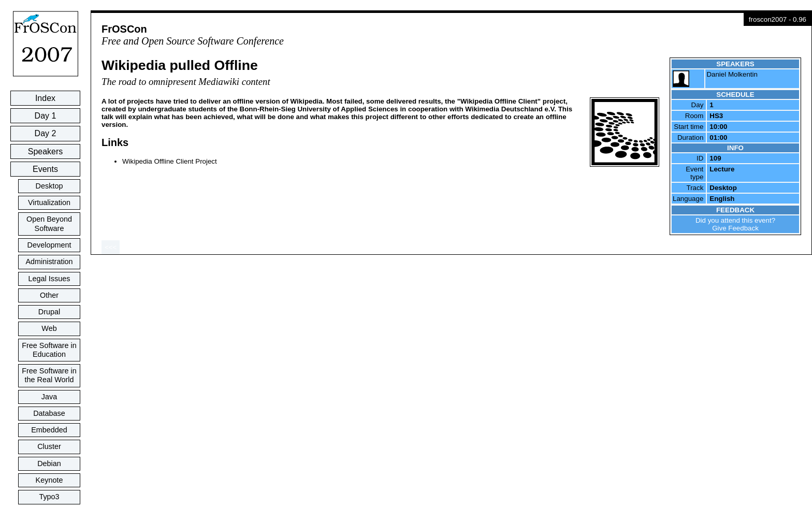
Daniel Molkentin (732, 74)
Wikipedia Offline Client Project (170, 161)
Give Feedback (735, 228)
